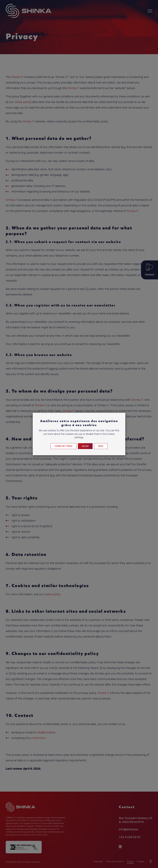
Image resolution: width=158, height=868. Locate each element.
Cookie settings (63, 446)
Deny (101, 446)
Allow (85, 446)
